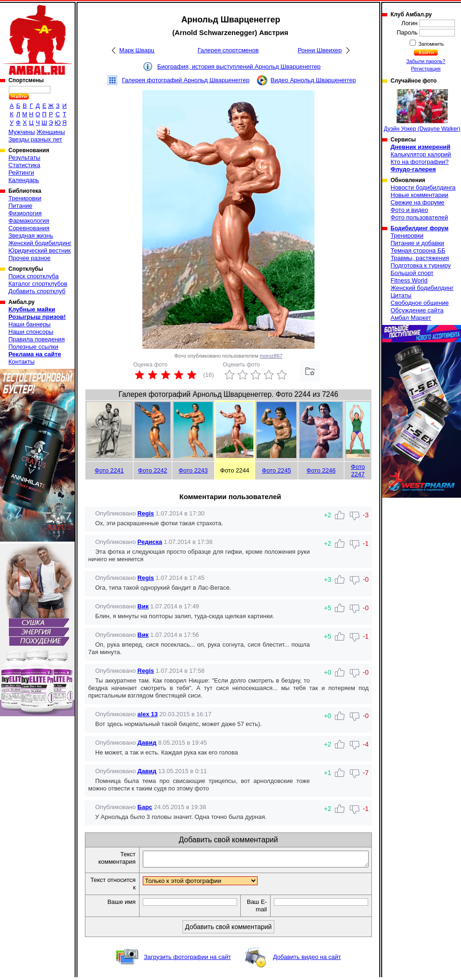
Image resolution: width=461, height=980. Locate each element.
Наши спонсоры (31, 332)
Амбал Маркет (411, 318)
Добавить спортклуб (37, 291)
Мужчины (22, 132)
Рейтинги (21, 173)
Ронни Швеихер (320, 50)
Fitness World (409, 280)
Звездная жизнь (31, 236)
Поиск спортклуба (34, 276)
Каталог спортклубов (38, 284)
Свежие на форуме (418, 202)
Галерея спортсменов (228, 50)
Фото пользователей (419, 217)
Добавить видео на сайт (307, 960)
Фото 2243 (193, 470)
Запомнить (431, 44)
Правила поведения (37, 339)
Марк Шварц (137, 50)
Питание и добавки (417, 243)
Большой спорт (412, 273)
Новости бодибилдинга (423, 187)
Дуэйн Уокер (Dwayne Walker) (422, 111)
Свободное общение (420, 303)
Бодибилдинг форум (419, 228)
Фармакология (29, 221)
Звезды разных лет (35, 139)
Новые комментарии (419, 195)
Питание (20, 206)
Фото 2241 (109, 470)
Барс (145, 807)
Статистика (24, 165)
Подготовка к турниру (421, 265)
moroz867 (271, 356)
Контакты (21, 362)
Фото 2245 (276, 470)
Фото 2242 (153, 470)
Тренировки (25, 198)
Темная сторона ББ (418, 250)
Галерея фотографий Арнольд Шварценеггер (186, 80)
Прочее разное (29, 258)
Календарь (24, 180)
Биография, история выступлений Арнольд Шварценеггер (239, 67)
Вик (143, 606)
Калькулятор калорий (421, 154)
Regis (146, 513)
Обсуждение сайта (417, 310)
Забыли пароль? (426, 61)
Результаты (24, 158)
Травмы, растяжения (420, 258)
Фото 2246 (321, 470)
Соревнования (29, 228)
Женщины (51, 132)
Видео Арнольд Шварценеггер (313, 80)
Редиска (150, 542)
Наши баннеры (29, 324)
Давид (147, 743)
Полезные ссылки (33, 347)
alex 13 (148, 714)
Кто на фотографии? (420, 162)
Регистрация (426, 69)
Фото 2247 (358, 470)
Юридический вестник (39, 250)
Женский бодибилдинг (40, 243)
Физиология (25, 213)
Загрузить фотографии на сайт (187, 960)
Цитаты (401, 295)
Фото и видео (409, 210)
